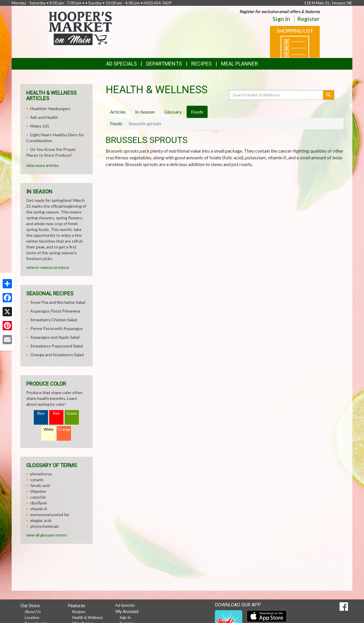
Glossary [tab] (173, 112)
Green (72, 413)
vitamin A (39, 509)
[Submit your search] (329, 95)
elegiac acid (41, 520)
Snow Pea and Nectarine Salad (58, 302)
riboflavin (39, 503)
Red (56, 413)
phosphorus (41, 474)
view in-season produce (48, 267)
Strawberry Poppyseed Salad (56, 346)
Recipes (202, 64)
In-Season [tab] (145, 112)
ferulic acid (40, 485)
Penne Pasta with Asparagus (57, 328)
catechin (38, 497)
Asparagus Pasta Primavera (55, 311)
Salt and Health (44, 117)
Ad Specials (121, 64)
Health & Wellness (88, 617)
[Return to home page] (81, 28)
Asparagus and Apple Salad (55, 337)
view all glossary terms (47, 535)
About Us (33, 612)
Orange (64, 429)
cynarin (37, 480)
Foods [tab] (197, 112)
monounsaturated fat (50, 515)
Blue (41, 413)
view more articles (43, 165)
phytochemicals (45, 526)
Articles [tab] (118, 112)
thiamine (38, 491)
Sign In (281, 19)
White (49, 429)
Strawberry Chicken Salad (54, 320)
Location (32, 617)
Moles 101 (40, 126)
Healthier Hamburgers (50, 108)
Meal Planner (240, 64)
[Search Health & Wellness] (276, 95)
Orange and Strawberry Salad (57, 355)
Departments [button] (164, 64)
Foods (116, 123)
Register (309, 19)
